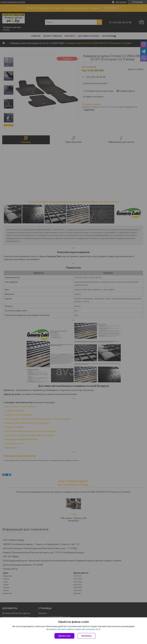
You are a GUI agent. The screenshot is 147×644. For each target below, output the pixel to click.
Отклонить (86, 636)
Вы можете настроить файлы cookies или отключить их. (72, 629)
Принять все (64, 636)
